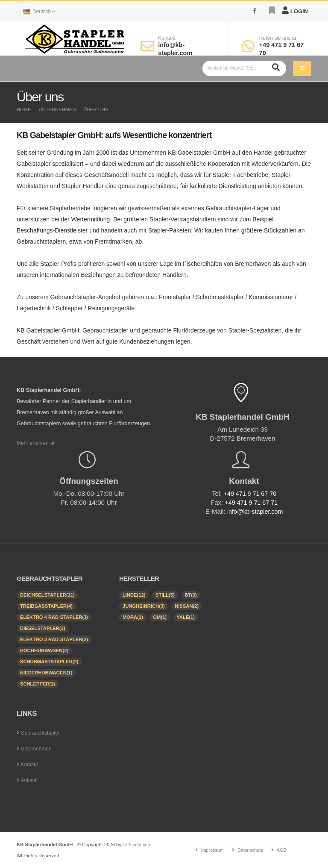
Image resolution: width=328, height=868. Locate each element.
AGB (283, 850)
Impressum (211, 850)
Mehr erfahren (37, 443)
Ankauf (29, 780)
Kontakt (167, 38)
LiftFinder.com (138, 844)
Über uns (96, 109)
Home (24, 109)
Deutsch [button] (39, 12)
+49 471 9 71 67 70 (250, 493)
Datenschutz (250, 850)
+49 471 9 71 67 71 (251, 502)
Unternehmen (57, 109)
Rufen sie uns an (278, 38)
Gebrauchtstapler (42, 733)
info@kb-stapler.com (255, 511)
